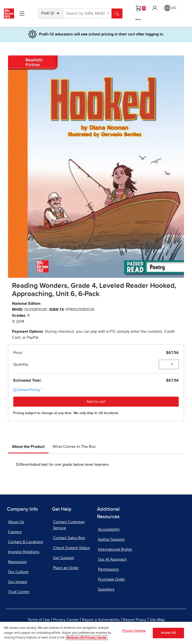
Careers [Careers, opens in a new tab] (15, 532)
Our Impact (18, 582)
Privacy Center (66, 620)
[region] (96, 633)
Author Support (111, 539)
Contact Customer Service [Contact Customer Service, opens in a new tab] (69, 525)
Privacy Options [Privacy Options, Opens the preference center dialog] (134, 631)
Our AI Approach (112, 559)
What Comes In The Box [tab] (74, 447)
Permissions (108, 569)
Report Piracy (135, 620)
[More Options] (138, 19)
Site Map (157, 620)
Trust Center (19, 592)
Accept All (168, 633)
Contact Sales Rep (69, 538)
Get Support (63, 558)
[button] (155, 8)
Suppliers (106, 589)
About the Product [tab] (28, 447)
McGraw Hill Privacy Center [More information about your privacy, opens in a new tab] (87, 638)
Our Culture (18, 572)
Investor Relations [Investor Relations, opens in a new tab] (24, 552)
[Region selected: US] (170, 8)
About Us (16, 522)
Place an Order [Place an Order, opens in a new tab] (66, 568)
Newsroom (17, 562)
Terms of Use (39, 620)
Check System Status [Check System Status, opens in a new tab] (71, 548)
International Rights (115, 549)
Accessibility (109, 529)
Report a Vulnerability (101, 620)
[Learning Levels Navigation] (22, 13)
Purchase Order (111, 579)
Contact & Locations (25, 542)
